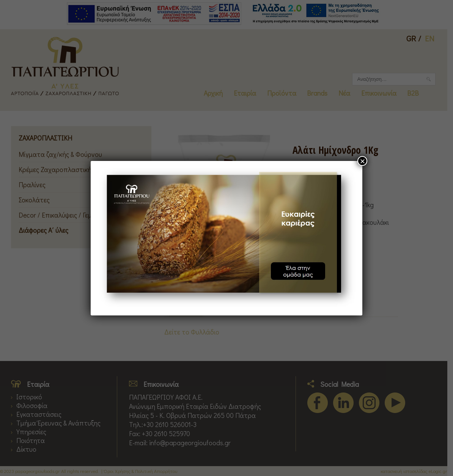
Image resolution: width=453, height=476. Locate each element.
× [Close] (362, 161)
